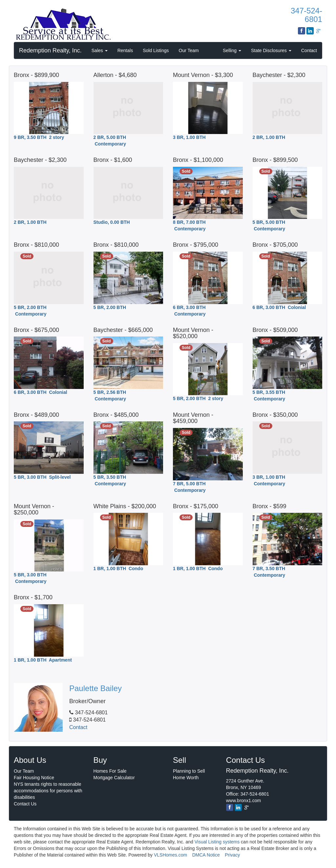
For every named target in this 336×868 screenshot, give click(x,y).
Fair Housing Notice (34, 778)
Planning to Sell (189, 771)
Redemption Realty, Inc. (50, 50)
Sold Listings (156, 50)
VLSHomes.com (170, 855)
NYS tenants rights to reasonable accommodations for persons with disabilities (48, 791)
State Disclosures (271, 50)
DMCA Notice (206, 855)
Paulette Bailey (95, 688)
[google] (246, 807)
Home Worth (186, 778)
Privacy (232, 855)
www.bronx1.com (244, 800)
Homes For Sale (110, 771)
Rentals (125, 50)
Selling (232, 50)
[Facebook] (230, 807)
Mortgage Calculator (114, 778)
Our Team (189, 50)
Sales (100, 50)
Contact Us (25, 804)
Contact (309, 50)
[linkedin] (238, 807)
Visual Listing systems (217, 842)
